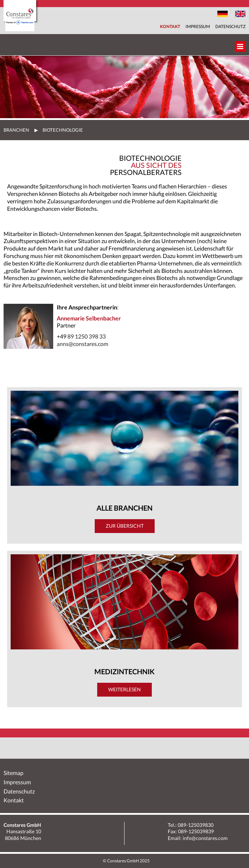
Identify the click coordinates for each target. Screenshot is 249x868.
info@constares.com (205, 838)
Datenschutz (230, 26)
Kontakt (170, 26)
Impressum (198, 26)
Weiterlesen (124, 689)
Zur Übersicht (125, 526)
